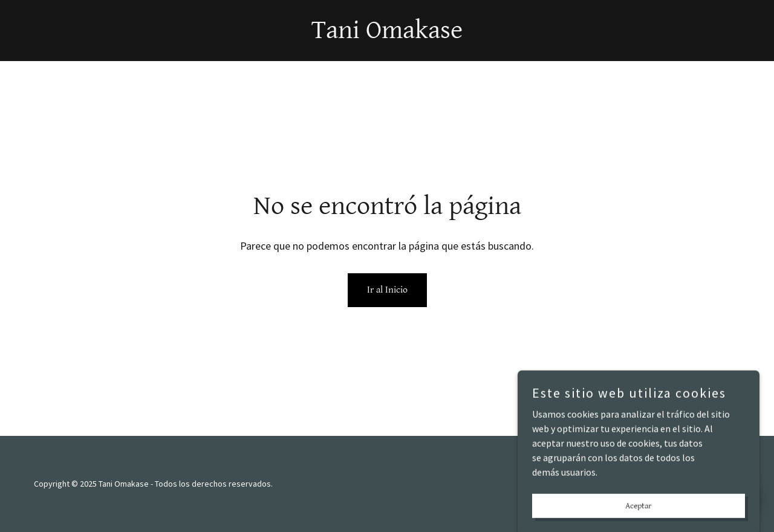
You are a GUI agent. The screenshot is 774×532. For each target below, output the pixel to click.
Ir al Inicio (387, 290)
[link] (387, 34)
